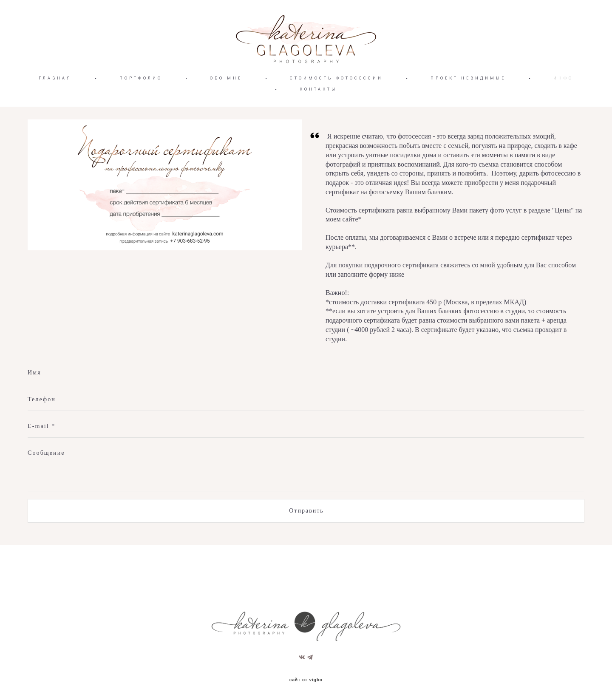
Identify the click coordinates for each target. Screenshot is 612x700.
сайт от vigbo (306, 680)
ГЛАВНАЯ (55, 100)
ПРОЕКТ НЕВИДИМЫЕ (468, 100)
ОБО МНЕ (226, 100)
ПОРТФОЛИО (141, 100)
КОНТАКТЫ (318, 111)
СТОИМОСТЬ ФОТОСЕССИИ (336, 100)
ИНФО (563, 100)
